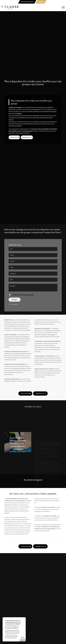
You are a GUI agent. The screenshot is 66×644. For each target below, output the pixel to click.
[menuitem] (27, 2)
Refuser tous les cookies (12, 632)
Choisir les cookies (11, 637)
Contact (41, 2)
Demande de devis (27, 2)
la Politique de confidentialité (26, 319)
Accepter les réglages (12, 627)
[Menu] (62, 7)
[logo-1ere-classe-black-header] (33, 7)
